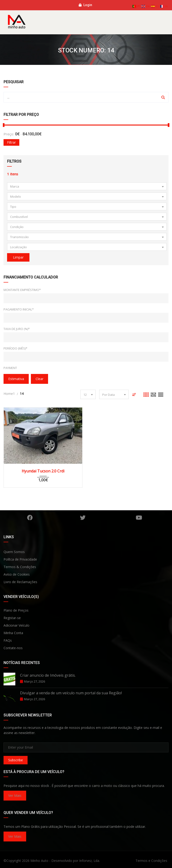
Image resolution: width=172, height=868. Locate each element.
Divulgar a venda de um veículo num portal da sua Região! (71, 693)
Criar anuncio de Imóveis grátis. (48, 675)
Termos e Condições (151, 861)
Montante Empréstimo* (22, 290)
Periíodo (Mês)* (15, 348)
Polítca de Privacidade (20, 559)
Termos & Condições (20, 567)
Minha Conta (13, 633)
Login (85, 5)
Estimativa (16, 379)
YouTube (139, 518)
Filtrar (11, 142)
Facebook (30, 518)
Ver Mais (15, 795)
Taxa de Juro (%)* (17, 329)
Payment (10, 368)
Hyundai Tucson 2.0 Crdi (43, 471)
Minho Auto (39, 861)
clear (39, 379)
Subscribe (16, 760)
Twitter (83, 518)
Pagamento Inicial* (19, 309)
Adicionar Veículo (16, 625)
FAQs (8, 640)
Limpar (18, 257)
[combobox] (87, 186)
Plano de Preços (16, 610)
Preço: (9, 134)
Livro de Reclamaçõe (20, 582)
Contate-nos (13, 648)
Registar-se (12, 618)
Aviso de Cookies (17, 574)
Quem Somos (14, 552)
